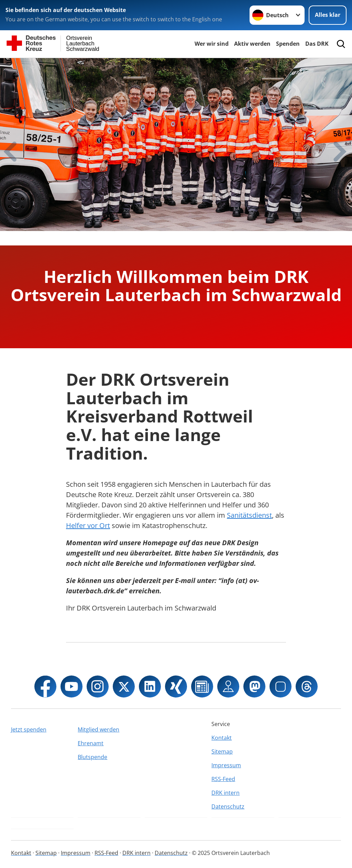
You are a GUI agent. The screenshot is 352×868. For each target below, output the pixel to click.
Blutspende (92, 757)
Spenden (288, 44)
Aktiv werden (252, 44)
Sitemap (222, 751)
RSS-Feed (223, 779)
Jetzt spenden (29, 729)
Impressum (226, 765)
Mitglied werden (98, 729)
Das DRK (317, 44)
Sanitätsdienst (249, 515)
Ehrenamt (91, 743)
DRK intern (225, 793)
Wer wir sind (212, 44)
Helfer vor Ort (88, 525)
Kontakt (222, 738)
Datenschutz (228, 806)
